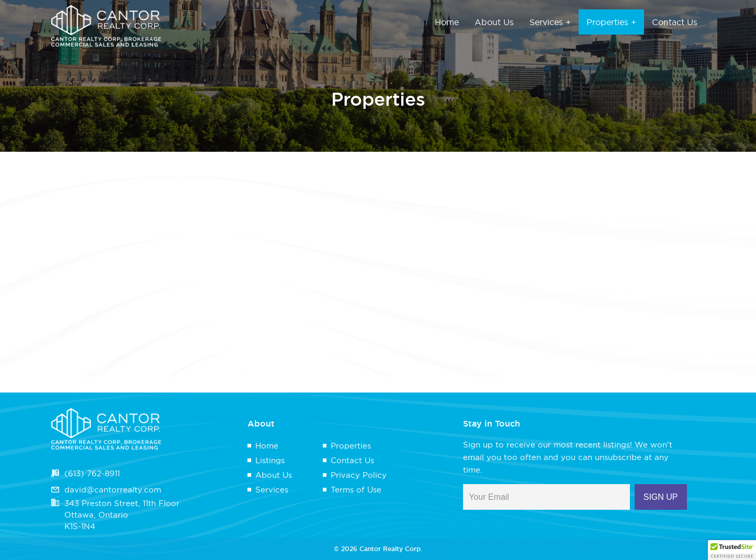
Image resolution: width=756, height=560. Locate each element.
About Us (494, 22)
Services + (550, 22)
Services (272, 490)
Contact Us (675, 22)
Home (447, 22)
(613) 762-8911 (92, 473)
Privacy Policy (359, 475)
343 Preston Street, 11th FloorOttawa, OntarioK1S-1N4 (122, 515)
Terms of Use (356, 490)
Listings (270, 460)
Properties (351, 446)
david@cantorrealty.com (113, 490)
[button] (732, 550)
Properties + (611, 22)
